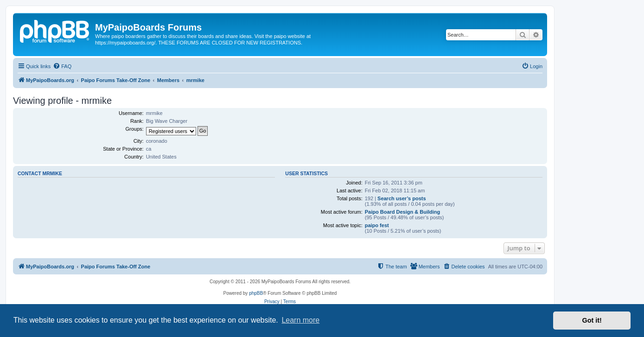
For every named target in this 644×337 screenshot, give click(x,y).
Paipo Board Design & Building (403, 212)
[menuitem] (62, 66)
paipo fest (377, 225)
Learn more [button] (300, 320)
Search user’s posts (402, 198)
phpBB (256, 293)
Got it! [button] (592, 320)
